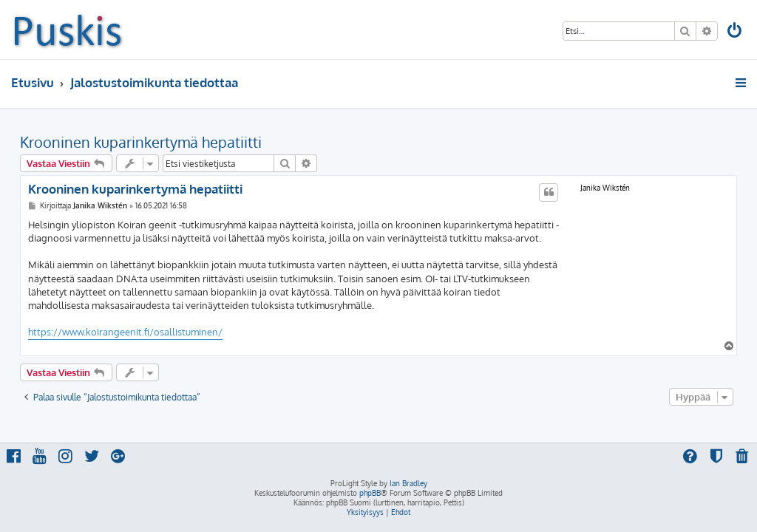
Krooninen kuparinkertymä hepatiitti (141, 142)
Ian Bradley (408, 483)
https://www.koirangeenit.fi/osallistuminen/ (125, 332)
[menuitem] (736, 32)
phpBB (370, 493)
